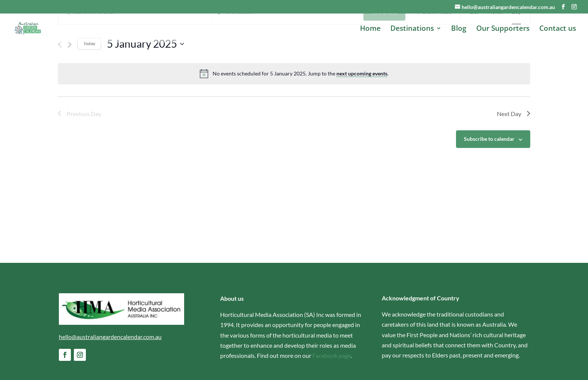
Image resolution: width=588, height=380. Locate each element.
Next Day (514, 151)
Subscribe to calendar (489, 177)
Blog (459, 29)
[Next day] (70, 82)
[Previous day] (60, 82)
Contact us (558, 29)
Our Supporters (503, 29)
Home (370, 29)
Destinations (412, 29)
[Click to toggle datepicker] (145, 81)
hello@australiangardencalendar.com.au (110, 337)
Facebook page (332, 355)
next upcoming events (362, 111)
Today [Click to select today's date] (89, 81)
